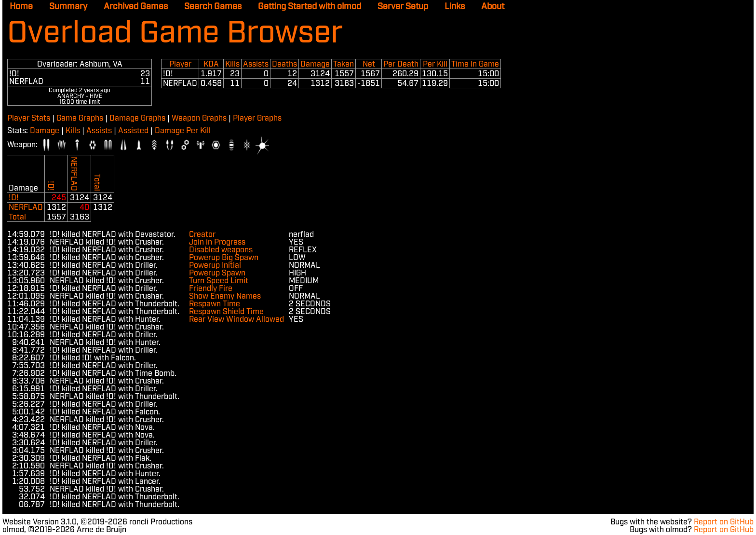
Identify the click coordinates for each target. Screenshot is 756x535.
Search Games (213, 7)
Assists (99, 131)
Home (21, 7)
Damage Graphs (137, 118)
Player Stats (29, 118)
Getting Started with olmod (310, 7)
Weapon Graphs (199, 118)
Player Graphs (257, 118)
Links (455, 7)
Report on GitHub (724, 522)
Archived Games (136, 7)
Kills (73, 131)
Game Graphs (80, 118)
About (493, 7)
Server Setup (403, 7)
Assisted (133, 131)
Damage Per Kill (183, 131)
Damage (45, 131)
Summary (68, 7)
